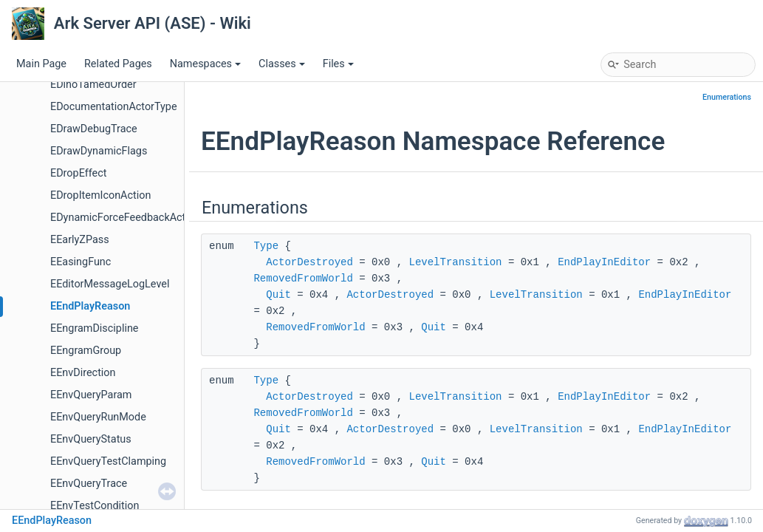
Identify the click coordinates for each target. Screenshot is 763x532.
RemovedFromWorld (303, 279)
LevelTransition (455, 262)
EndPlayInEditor (604, 262)
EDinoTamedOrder (93, 85)
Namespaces (205, 64)
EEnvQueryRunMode (98, 417)
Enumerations (727, 97)
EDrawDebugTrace (94, 129)
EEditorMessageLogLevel (110, 284)
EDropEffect (78, 173)
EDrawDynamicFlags (99, 151)
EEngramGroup (86, 351)
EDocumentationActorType (114, 107)
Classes (282, 64)
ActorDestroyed (309, 262)
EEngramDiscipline (95, 328)
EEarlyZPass (80, 240)
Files (338, 64)
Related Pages (118, 64)
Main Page (41, 64)
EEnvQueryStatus (91, 439)
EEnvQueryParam (91, 395)
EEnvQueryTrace (89, 484)
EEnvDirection (83, 373)
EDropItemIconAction (100, 195)
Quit (278, 295)
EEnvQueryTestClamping (108, 461)
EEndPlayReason (90, 306)
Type (266, 246)
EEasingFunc (81, 262)
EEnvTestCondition (95, 506)
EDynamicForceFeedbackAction (125, 218)
